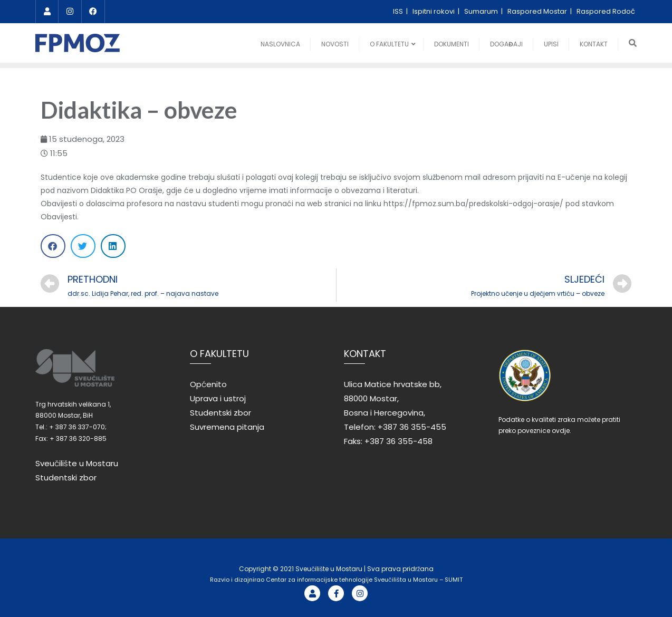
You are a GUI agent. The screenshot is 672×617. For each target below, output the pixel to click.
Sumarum (482, 11)
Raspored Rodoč (606, 11)
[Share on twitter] (83, 246)
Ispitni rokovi (434, 11)
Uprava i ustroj (218, 398)
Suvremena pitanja (227, 427)
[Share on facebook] (53, 246)
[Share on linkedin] (113, 246)
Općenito (208, 384)
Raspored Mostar (538, 11)
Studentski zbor (66, 478)
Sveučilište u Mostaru (77, 463)
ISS (399, 11)
